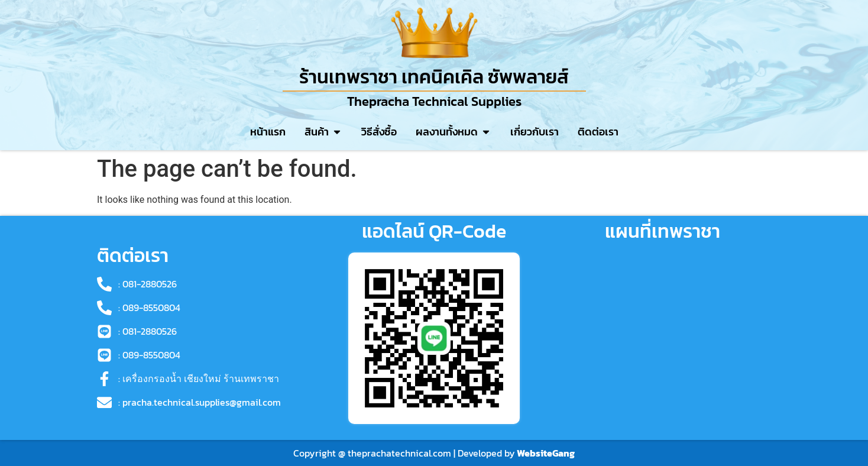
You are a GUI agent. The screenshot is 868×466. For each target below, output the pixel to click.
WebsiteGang (546, 453)
